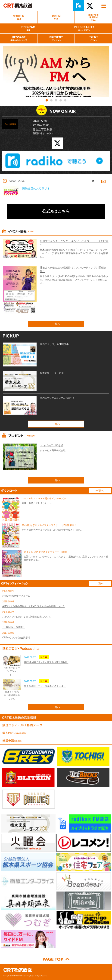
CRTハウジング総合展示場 (16, 638)
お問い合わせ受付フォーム (16, 596)
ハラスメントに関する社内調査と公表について (27, 617)
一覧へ (56, 324)
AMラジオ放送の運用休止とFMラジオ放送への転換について (33, 606)
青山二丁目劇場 (42, 130)
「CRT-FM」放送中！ (14, 627)
